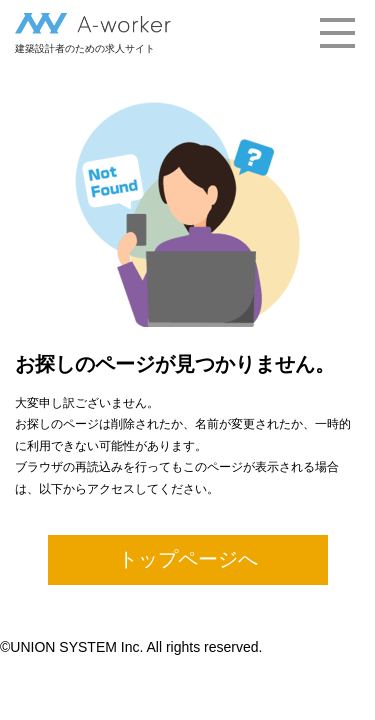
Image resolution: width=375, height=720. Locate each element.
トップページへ (188, 559)
